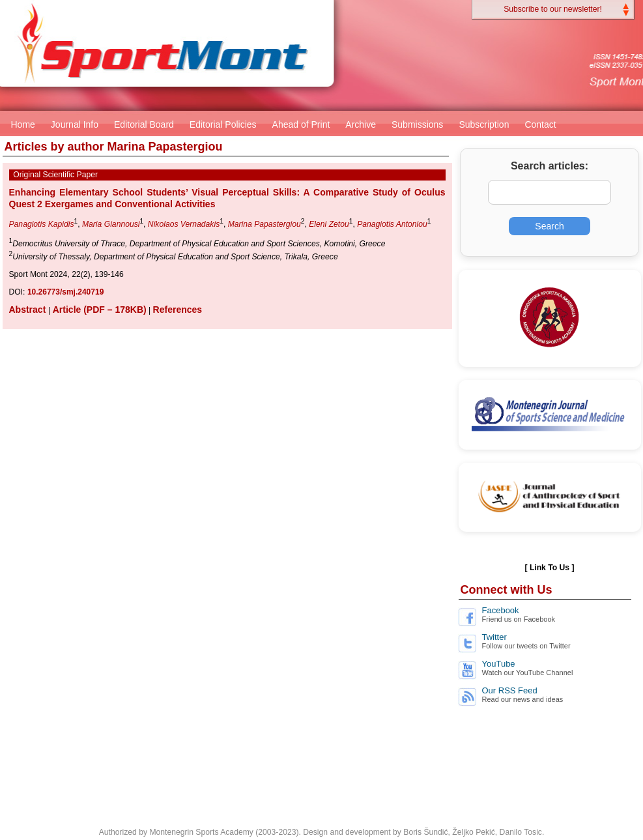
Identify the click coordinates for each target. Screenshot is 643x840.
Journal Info (75, 124)
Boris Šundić (425, 832)
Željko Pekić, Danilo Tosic (497, 832)
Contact (540, 124)
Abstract (29, 310)
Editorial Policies (223, 124)
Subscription (484, 124)
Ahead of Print (301, 124)
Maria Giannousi (111, 224)
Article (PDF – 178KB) (100, 310)
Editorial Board (144, 124)
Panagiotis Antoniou (392, 224)
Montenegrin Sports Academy (201, 832)
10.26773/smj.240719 (65, 292)
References (178, 310)
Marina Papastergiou (264, 224)
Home (23, 124)
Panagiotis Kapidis (42, 224)
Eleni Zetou (329, 224)
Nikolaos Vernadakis (184, 224)
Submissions (417, 124)
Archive (361, 124)
